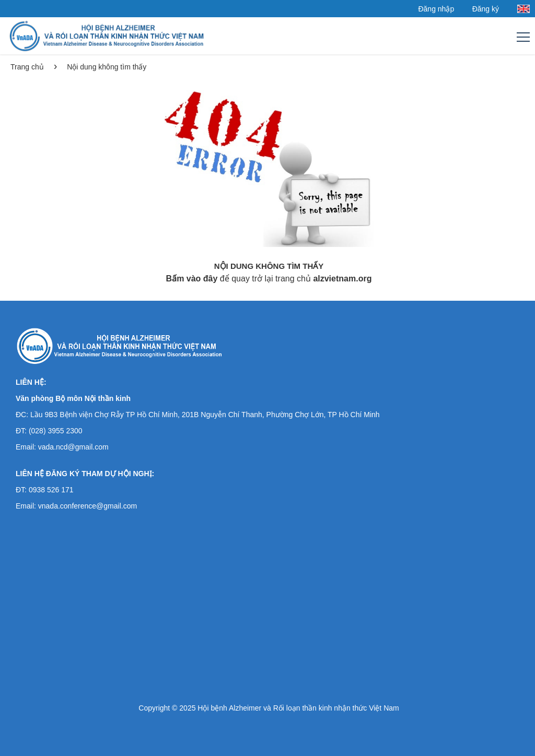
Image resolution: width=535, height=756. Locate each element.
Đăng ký (486, 9)
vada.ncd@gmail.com (73, 447)
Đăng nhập (436, 9)
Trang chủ (27, 67)
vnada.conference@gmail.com (88, 506)
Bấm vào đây (192, 279)
